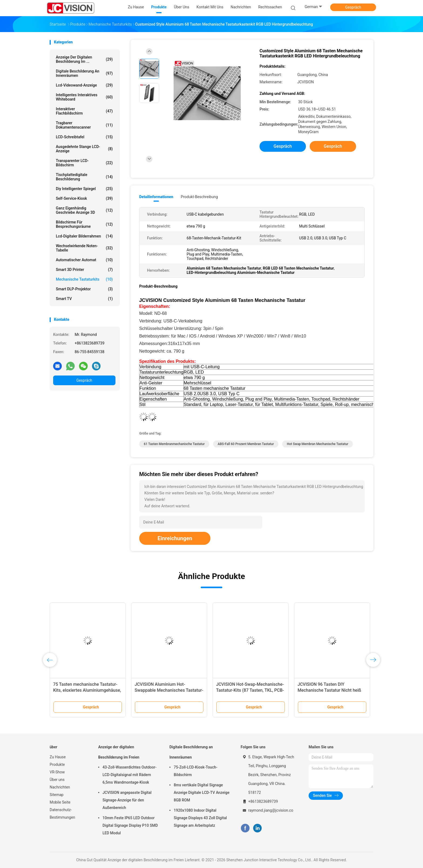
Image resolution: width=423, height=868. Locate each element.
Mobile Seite (60, 802)
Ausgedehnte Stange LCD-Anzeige (84, 149)
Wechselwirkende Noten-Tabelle (84, 248)
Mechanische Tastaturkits (84, 279)
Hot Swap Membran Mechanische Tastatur (318, 444)
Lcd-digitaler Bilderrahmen (84, 236)
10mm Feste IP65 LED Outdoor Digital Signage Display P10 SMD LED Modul (130, 825)
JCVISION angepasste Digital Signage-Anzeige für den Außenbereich (127, 800)
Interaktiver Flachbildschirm (84, 111)
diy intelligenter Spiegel (84, 189)
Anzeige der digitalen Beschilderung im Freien (119, 752)
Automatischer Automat (84, 260)
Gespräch (353, 7)
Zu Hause (58, 757)
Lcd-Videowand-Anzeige (84, 85)
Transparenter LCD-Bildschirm (84, 163)
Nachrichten (60, 787)
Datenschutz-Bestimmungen (62, 814)
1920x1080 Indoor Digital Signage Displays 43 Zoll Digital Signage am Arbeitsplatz (200, 818)
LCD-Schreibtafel (84, 137)
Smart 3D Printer (84, 270)
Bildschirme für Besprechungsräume (84, 224)
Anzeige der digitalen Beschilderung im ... (84, 59)
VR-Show (57, 772)
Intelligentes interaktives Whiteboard (84, 97)
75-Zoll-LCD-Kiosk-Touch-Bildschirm (196, 771)
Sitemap (57, 795)
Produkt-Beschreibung (199, 197)
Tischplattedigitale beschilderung (84, 177)
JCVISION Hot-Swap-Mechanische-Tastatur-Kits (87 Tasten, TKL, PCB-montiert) (250, 690)
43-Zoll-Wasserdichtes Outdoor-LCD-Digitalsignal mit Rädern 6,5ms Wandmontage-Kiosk (129, 775)
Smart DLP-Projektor (84, 289)
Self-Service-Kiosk (84, 198)
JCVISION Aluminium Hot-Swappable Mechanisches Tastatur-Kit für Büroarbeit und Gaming (169, 690)
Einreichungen (175, 538)
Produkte (57, 764)
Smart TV (84, 299)
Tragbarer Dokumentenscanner (84, 125)
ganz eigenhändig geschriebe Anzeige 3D (84, 210)
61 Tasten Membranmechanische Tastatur (174, 444)
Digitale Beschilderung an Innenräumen (84, 73)
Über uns (57, 780)
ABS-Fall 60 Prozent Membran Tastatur (246, 444)
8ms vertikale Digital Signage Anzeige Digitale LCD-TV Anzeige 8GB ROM (202, 793)
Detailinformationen (156, 197)
